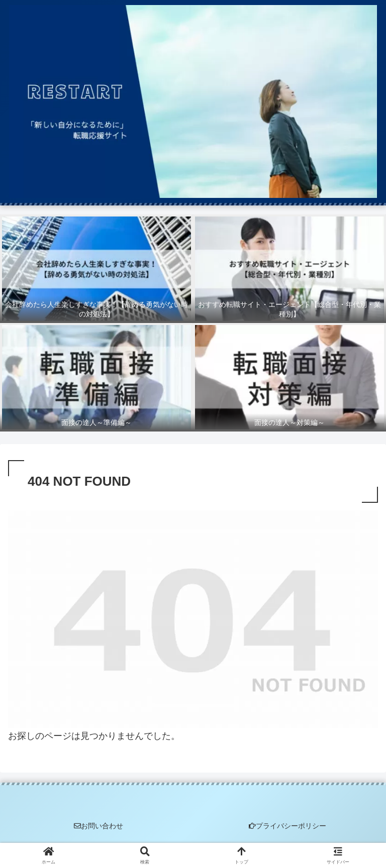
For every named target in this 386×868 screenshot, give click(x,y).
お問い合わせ (99, 826)
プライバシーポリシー (287, 826)
